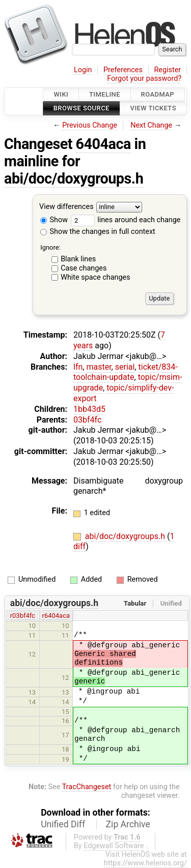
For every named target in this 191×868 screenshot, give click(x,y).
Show (54, 220)
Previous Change (90, 125)
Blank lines (78, 259)
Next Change (151, 125)
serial (125, 367)
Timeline (105, 94)
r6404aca (56, 616)
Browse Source (81, 109)
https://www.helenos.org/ (145, 863)
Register (167, 70)
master (99, 367)
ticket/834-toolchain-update (126, 372)
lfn (78, 367)
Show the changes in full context (98, 232)
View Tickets (153, 109)
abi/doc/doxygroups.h (74, 178)
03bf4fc (87, 420)
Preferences (123, 70)
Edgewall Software (114, 846)
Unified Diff (63, 824)
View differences (66, 207)
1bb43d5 (89, 409)
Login (83, 70)
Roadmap (158, 94)
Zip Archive (128, 824)
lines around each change (126, 220)
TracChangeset (87, 787)
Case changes (84, 268)
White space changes (95, 277)
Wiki (61, 94)
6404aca (103, 144)
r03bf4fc (23, 616)
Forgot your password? (144, 79)
